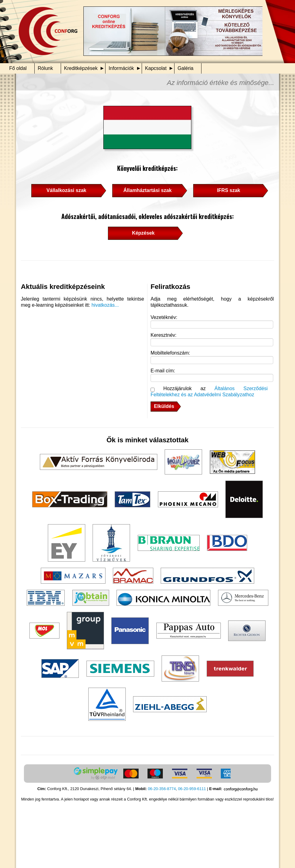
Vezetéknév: (164, 317)
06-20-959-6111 (192, 789)
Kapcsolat (156, 68)
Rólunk (45, 68)
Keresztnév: (163, 335)
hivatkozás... (105, 305)
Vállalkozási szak (67, 190)
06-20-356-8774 (162, 789)
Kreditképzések (81, 68)
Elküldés (164, 406)
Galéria (186, 68)
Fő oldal (18, 68)
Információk (121, 68)
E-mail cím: (163, 371)
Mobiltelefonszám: (170, 353)
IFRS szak (229, 190)
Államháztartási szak (147, 190)
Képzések (143, 233)
